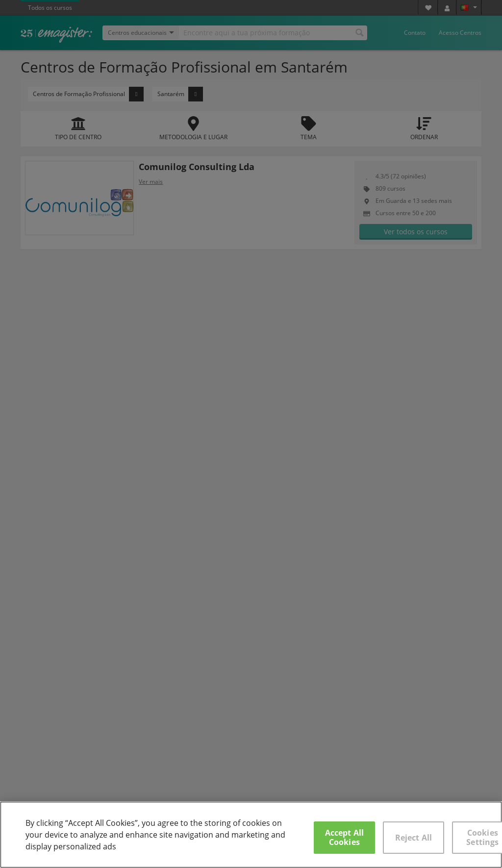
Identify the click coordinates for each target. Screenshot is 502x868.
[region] (251, 835)
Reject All (414, 838)
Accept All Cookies (345, 837)
